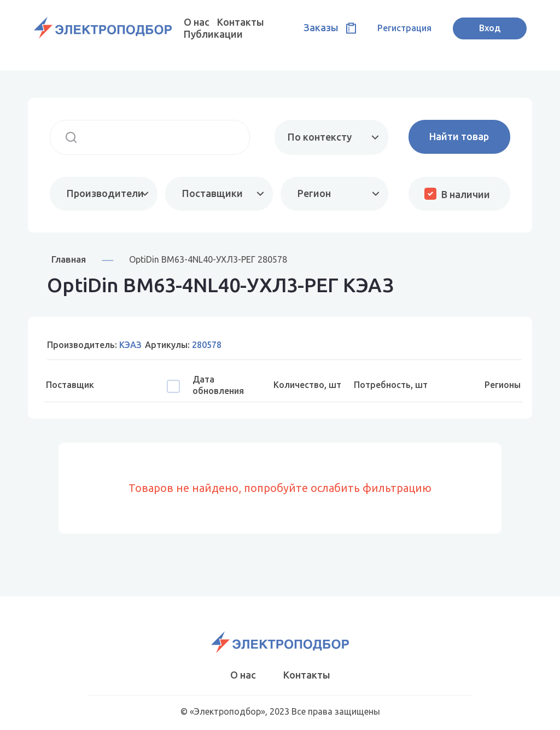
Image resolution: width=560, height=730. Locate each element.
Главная (69, 259)
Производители (105, 193)
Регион (314, 193)
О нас (197, 22)
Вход (490, 28)
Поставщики (212, 193)
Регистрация (404, 28)
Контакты (241, 22)
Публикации (213, 34)
